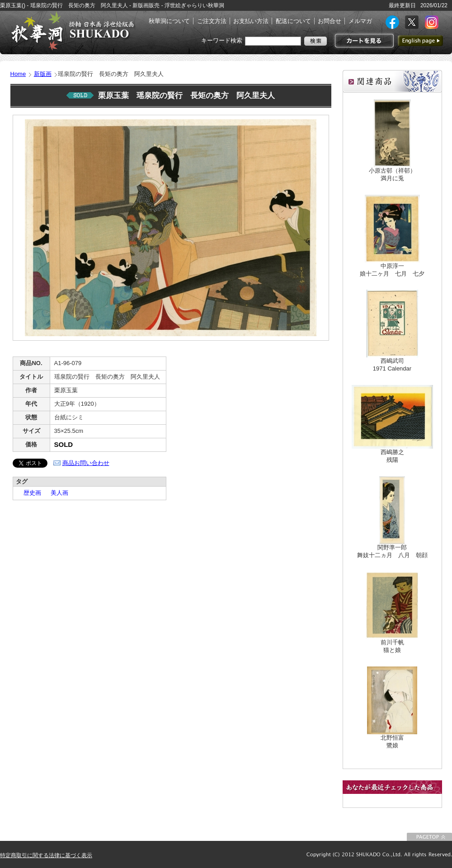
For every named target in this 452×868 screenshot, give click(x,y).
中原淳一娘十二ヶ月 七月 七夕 (392, 270)
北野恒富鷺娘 (392, 741)
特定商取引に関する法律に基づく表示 (46, 855)
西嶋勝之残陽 (392, 456)
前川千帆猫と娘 (392, 646)
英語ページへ (420, 41)
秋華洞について (169, 21)
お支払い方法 (251, 21)
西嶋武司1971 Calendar (392, 365)
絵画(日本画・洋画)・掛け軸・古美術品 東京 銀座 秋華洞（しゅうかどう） (72, 31)
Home (18, 74)
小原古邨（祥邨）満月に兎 (392, 174)
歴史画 (29, 493)
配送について (293, 21)
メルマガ (360, 21)
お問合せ (330, 21)
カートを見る (363, 41)
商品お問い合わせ (86, 463)
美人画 (56, 493)
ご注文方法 (212, 21)
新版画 (43, 74)
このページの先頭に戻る (429, 837)
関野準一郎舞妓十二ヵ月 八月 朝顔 (392, 551)
